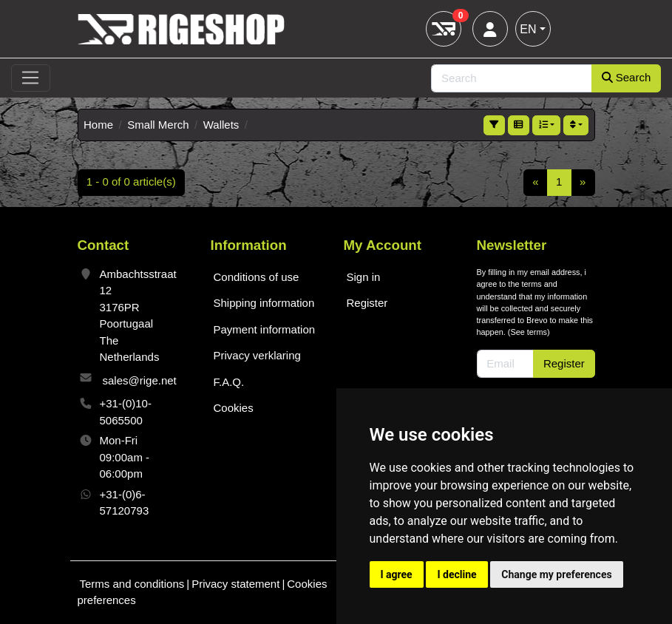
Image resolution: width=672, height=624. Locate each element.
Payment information (265, 329)
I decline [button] (457, 574)
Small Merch (158, 125)
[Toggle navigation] (31, 78)
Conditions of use (257, 277)
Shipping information (264, 303)
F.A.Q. (229, 382)
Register (367, 303)
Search (627, 77)
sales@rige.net (140, 380)
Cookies (234, 408)
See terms (529, 332)
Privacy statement (235, 584)
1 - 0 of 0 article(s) (131, 182)
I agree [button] (397, 574)
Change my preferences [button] (556, 574)
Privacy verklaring (257, 355)
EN (528, 29)
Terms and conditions (132, 584)
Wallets (221, 125)
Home (98, 125)
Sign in (364, 277)
